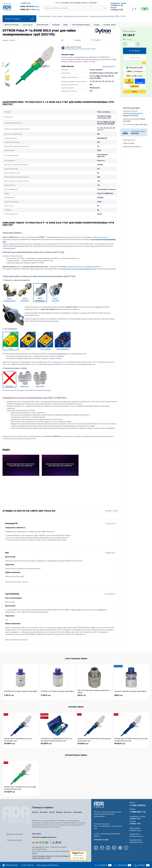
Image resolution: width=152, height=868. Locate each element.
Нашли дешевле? (130, 31)
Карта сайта (37, 834)
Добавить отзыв (111, 511)
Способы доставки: (132, 108)
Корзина (142, 865)
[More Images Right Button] (7, 89)
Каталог (35, 812)
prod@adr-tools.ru (136, 830)
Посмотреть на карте (101, 840)
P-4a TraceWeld (45, 349)
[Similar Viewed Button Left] (5, 730)
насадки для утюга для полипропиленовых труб (79, 269)
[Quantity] (131, 44)
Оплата (52, 812)
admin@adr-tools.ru (136, 842)
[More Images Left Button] (7, 60)
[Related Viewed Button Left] (5, 682)
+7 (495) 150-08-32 (137, 805)
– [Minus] (125, 44)
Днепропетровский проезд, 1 (133, 113)
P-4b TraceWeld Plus (63, 349)
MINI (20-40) (40, 386)
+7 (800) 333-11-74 (137, 812)
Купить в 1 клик (135, 58)
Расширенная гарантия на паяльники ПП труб (80, 49)
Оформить (140, 81)
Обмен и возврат (129, 143)
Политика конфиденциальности (44, 836)
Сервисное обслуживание (132, 146)
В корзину (135, 51)
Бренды (59, 812)
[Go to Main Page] (99, 805)
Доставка (44, 812)
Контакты (68, 812)
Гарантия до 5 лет (129, 140)
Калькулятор (129, 81)
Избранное (123, 865)
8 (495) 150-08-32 (27, 6)
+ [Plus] (138, 44)
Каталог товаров (19, 19)
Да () (20, 582)
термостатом (62, 354)
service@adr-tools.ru (136, 836)
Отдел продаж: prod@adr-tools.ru (48, 865)
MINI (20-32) (25, 386)
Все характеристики (109, 66)
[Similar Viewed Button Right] (147, 730)
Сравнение (103, 865)
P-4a (28, 349)
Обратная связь (10, 865)
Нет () (25, 582)
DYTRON (53, 196)
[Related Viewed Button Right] (147, 682)
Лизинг (135, 92)
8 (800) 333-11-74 (27, 9)
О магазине (77, 812)
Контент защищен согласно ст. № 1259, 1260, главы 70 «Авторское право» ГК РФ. (51, 856)
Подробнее (135, 86)
